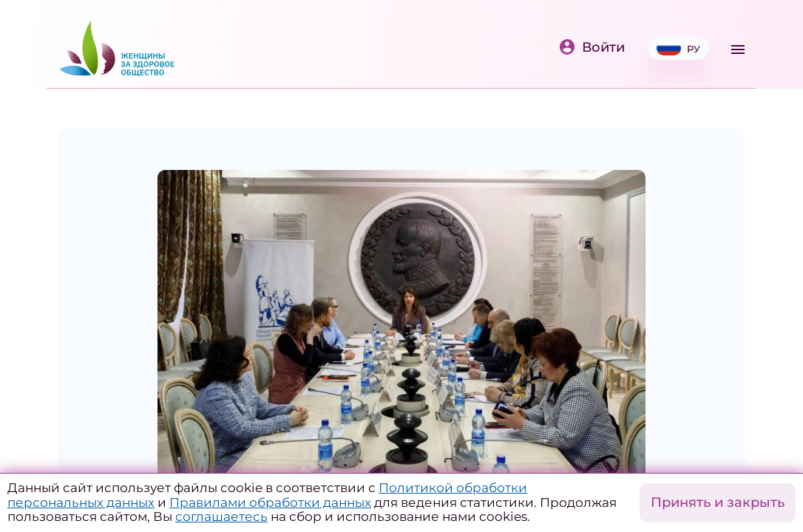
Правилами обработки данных (270, 502)
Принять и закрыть (718, 502)
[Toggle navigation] (738, 50)
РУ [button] (678, 48)
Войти (592, 47)
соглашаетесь (221, 516)
